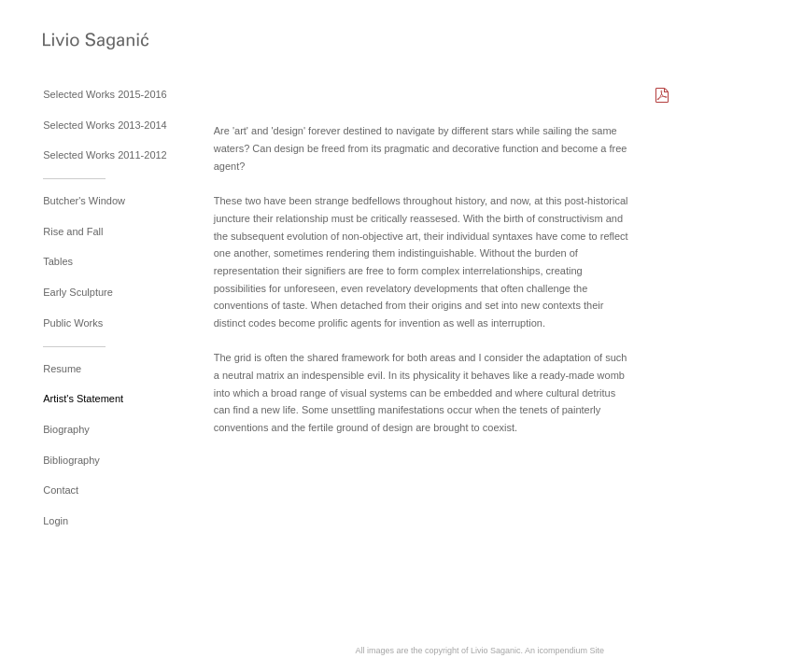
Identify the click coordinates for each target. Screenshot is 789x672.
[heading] (90, 43)
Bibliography (71, 460)
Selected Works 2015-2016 (105, 94)
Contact (61, 490)
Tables (58, 261)
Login (56, 521)
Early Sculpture (78, 292)
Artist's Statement (83, 399)
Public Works (73, 323)
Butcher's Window (84, 201)
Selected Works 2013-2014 (105, 125)
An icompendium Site (564, 651)
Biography (66, 429)
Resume (62, 369)
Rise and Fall (73, 231)
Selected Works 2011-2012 (105, 155)
